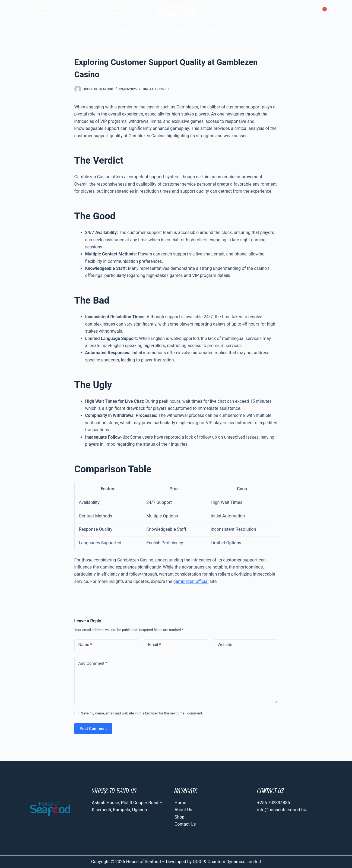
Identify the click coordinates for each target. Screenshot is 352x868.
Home (99, 31)
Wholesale (183, 31)
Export (214, 31)
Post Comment (93, 729)
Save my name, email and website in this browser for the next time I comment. (142, 713)
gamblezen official (191, 581)
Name (85, 645)
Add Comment (93, 664)
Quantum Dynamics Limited (234, 862)
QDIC (197, 862)
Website (225, 645)
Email (154, 645)
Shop (154, 31)
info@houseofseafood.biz (282, 810)
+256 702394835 (274, 803)
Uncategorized (156, 89)
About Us (127, 31)
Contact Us (246, 31)
